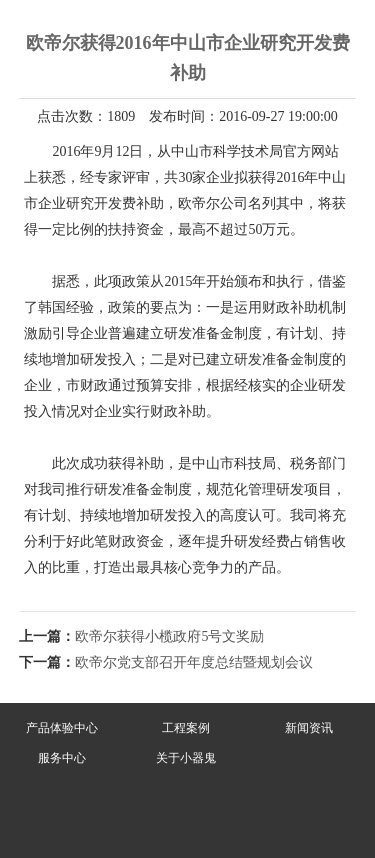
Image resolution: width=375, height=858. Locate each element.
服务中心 (62, 758)
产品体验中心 (62, 728)
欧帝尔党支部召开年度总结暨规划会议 (194, 662)
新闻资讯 (309, 728)
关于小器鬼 (186, 758)
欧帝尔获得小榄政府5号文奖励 (169, 636)
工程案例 (186, 728)
